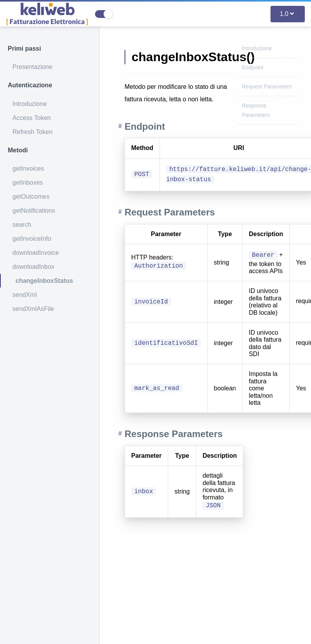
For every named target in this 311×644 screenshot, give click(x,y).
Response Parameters (174, 434)
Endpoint (252, 67)
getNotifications (34, 211)
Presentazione (32, 67)
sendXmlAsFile (33, 309)
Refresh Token (33, 132)
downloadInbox (33, 267)
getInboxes (28, 183)
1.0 (287, 14)
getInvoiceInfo (32, 239)
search (22, 225)
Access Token (32, 118)
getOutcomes (31, 197)
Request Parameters (267, 86)
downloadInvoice (36, 253)
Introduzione (30, 104)
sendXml (25, 295)
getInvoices (28, 168)
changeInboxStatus (44, 281)
